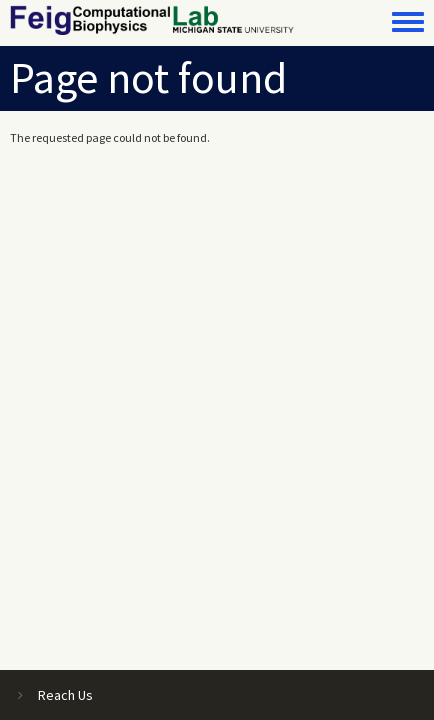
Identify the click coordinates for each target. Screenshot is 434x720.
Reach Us (65, 695)
